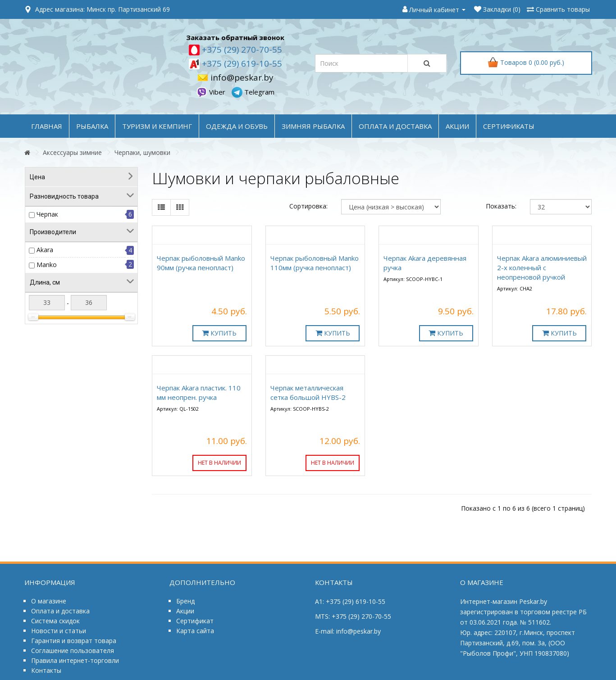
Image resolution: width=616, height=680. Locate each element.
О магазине (49, 601)
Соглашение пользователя (73, 651)
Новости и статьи (59, 631)
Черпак (47, 214)
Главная (47, 126)
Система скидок (55, 621)
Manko (47, 265)
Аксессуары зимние (72, 152)
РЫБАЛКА (92, 126)
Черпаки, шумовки (142, 152)
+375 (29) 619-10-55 (241, 63)
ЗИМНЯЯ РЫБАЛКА (313, 126)
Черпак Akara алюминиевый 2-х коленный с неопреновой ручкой (542, 267)
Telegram (253, 92)
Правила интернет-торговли (75, 660)
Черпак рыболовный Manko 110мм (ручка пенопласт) (315, 263)
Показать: (501, 206)
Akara (45, 250)
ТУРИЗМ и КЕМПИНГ (157, 126)
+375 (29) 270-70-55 (241, 50)
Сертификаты (509, 126)
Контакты (46, 670)
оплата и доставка (395, 126)
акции (457, 126)
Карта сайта (195, 631)
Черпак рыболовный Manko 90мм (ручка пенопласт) (201, 263)
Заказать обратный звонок (235, 37)
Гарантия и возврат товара (74, 641)
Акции (185, 611)
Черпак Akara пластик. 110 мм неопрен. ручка (199, 392)
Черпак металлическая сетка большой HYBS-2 (308, 392)
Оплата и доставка (60, 611)
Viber (212, 92)
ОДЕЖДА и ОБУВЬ (237, 126)
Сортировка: (308, 206)
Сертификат (195, 621)
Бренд (185, 601)
